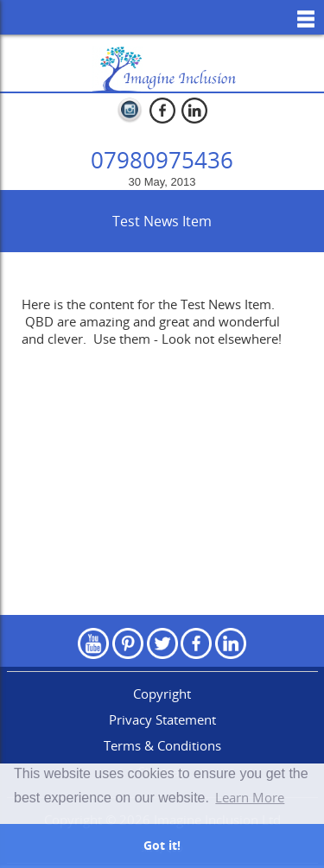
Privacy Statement (162, 719)
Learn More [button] (250, 797)
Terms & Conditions (162, 745)
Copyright (162, 694)
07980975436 (162, 160)
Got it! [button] (162, 845)
